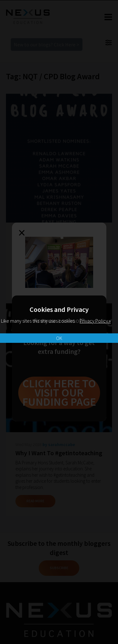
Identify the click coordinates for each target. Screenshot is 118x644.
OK (59, 338)
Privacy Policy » (95, 321)
